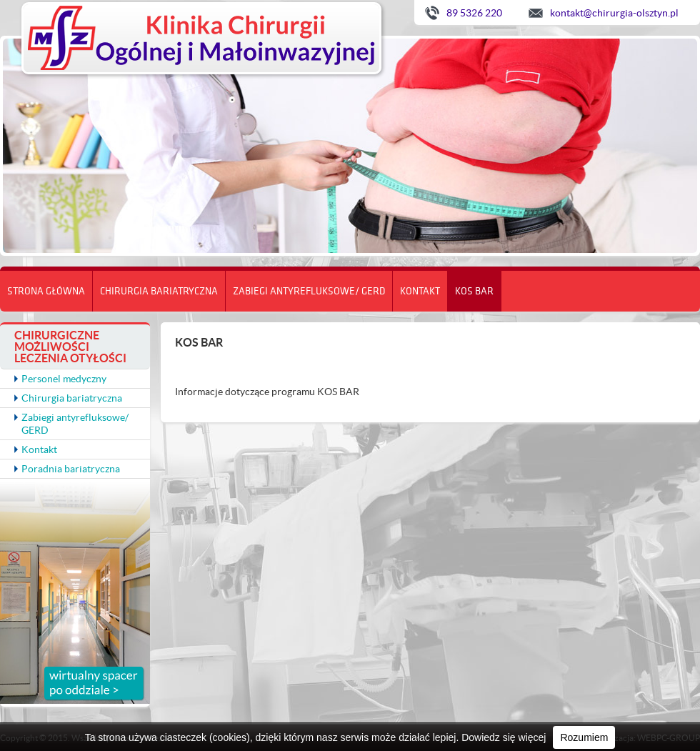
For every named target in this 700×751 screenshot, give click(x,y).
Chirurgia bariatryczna (159, 291)
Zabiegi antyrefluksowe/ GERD (309, 291)
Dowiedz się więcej (504, 737)
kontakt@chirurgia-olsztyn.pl (614, 13)
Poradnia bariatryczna (71, 469)
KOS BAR (474, 291)
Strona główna (46, 291)
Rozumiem (584, 737)
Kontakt (420, 291)
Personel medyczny (64, 379)
